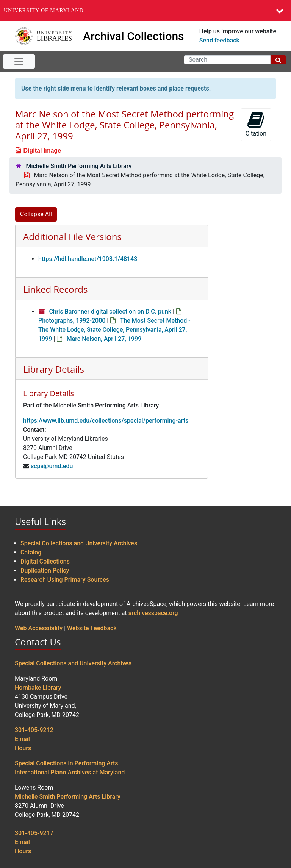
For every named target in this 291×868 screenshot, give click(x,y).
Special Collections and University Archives (79, 543)
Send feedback (219, 40)
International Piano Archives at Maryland (70, 772)
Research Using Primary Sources (65, 580)
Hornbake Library (38, 688)
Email (22, 739)
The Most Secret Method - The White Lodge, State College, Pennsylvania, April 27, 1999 (114, 330)
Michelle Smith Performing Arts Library (79, 166)
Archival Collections (134, 36)
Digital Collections (45, 561)
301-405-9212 (34, 730)
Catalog (31, 552)
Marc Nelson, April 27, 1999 (104, 339)
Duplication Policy (45, 571)
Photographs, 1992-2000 (72, 321)
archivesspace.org (153, 613)
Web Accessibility (39, 628)
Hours (23, 748)
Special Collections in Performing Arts (66, 763)
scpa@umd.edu (52, 466)
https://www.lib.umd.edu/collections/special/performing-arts (106, 421)
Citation (256, 124)
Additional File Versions (72, 237)
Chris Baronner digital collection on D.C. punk (110, 311)
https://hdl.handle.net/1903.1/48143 (88, 259)
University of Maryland (44, 10)
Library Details (54, 369)
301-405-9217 (34, 833)
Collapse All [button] (36, 214)
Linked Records (55, 289)
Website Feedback (92, 628)
